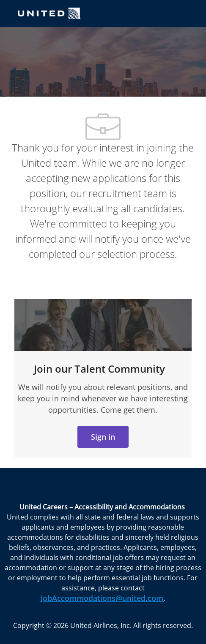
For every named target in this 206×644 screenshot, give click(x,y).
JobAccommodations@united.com (102, 598)
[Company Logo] (49, 13)
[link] (103, 437)
